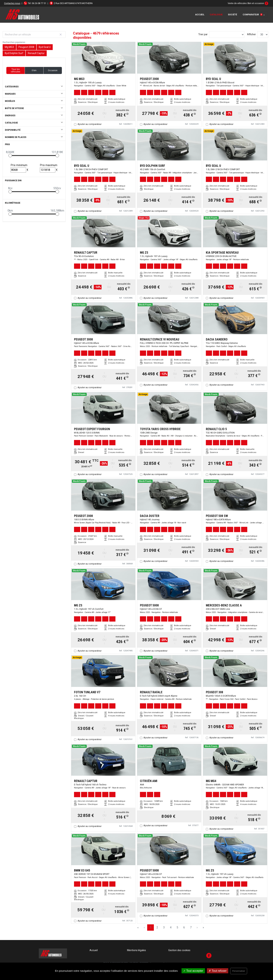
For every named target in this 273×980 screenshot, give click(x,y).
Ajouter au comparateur (90, 124)
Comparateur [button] (253, 15)
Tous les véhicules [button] (16, 70)
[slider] (10, 156)
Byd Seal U (45, 47)
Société (232, 15)
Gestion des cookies (179, 950)
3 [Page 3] (164, 927)
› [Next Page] (197, 927)
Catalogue (216, 15)
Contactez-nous (12, 3)
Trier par (203, 34)
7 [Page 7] (191, 927)
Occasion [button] (53, 70)
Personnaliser (239, 971)
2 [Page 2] (157, 927)
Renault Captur (36, 53)
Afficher (251, 34)
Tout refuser (218, 971)
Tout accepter (193, 971)
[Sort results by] (227, 35)
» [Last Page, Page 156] (203, 927)
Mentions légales (136, 950)
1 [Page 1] (151, 927)
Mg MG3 (9, 47)
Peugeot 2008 (26, 47)
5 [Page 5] (177, 927)
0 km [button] (34, 70)
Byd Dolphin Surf (14, 53)
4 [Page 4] (171, 927)
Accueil (200, 15)
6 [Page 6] (184, 927)
